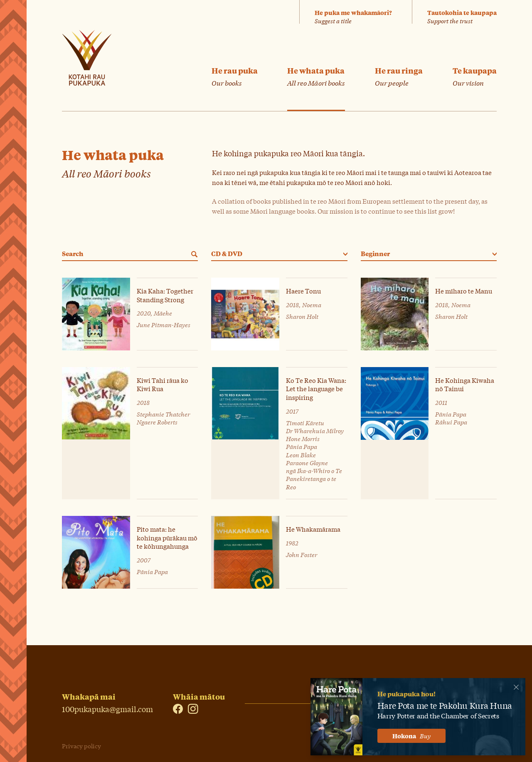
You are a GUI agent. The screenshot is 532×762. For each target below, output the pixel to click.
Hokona (411, 736)
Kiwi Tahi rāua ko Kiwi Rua (163, 384)
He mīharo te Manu (464, 291)
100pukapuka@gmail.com (107, 708)
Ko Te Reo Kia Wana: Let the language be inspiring (316, 389)
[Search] (193, 254)
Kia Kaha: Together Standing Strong (165, 295)
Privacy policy (81, 746)
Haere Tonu (303, 291)
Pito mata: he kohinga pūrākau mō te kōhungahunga (167, 538)
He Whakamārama (313, 529)
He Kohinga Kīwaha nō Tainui (465, 384)
